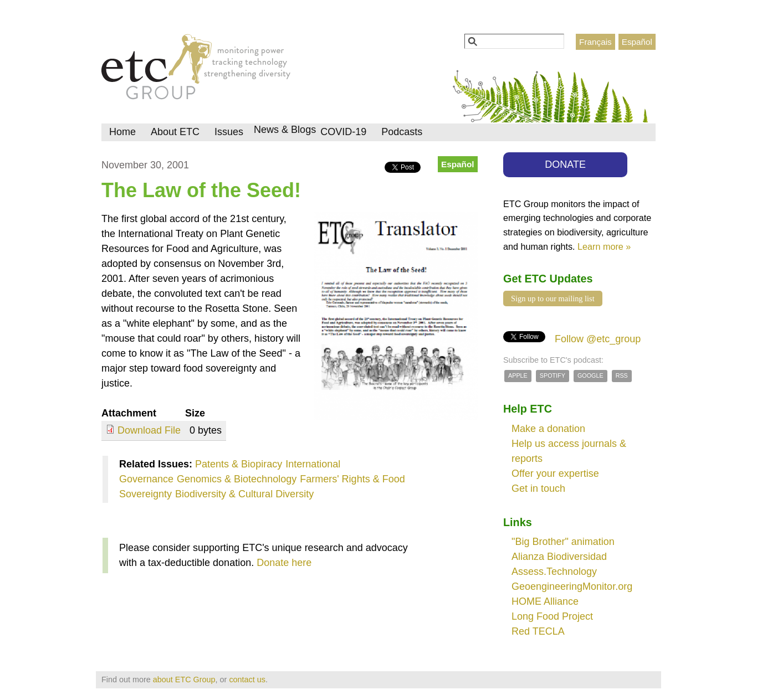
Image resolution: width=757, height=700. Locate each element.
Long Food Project (552, 616)
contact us (247, 680)
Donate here (284, 563)
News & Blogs (285, 130)
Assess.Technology (554, 572)
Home (122, 132)
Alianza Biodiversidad (559, 557)
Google (590, 375)
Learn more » (604, 246)
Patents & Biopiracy (239, 464)
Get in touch (538, 488)
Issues (229, 132)
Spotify (553, 375)
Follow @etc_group (598, 339)
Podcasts (402, 132)
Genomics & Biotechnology (237, 479)
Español (637, 42)
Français (595, 42)
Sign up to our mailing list (553, 298)
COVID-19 (343, 132)
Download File (149, 430)
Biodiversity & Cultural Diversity (244, 494)
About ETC (175, 132)
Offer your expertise (555, 473)
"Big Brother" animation (563, 542)
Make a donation (548, 429)
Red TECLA (538, 631)
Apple (518, 375)
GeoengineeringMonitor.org (572, 586)
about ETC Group (184, 680)
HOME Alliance (545, 601)
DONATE (565, 164)
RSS (622, 375)
